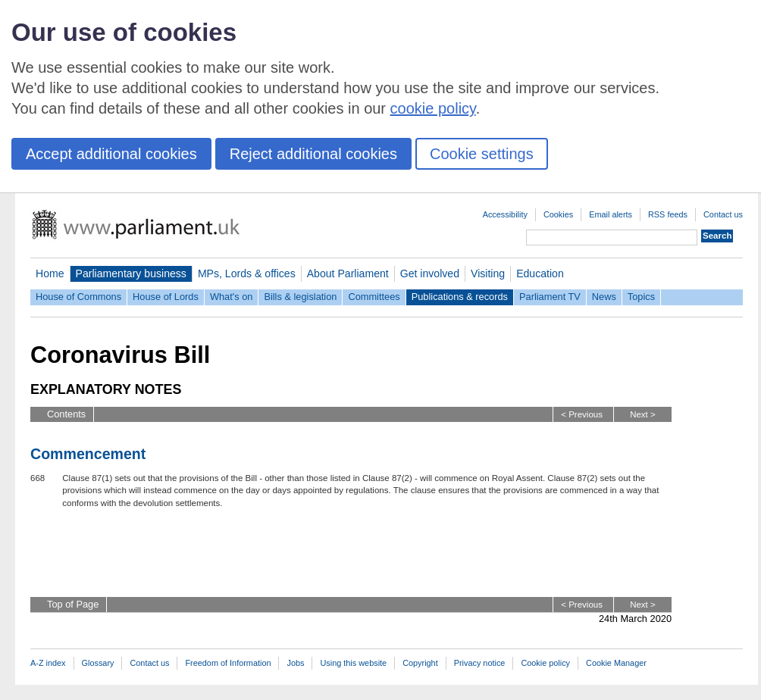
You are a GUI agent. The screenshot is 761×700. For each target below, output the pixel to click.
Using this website (353, 663)
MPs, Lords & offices (247, 273)
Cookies (558, 214)
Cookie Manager (616, 663)
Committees (374, 297)
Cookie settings (482, 154)
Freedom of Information (228, 663)
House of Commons (78, 297)
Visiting (488, 273)
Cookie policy (545, 663)
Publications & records (460, 297)
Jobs (295, 663)
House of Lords (166, 297)
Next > (643, 414)
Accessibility (505, 214)
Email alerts (611, 214)
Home (50, 273)
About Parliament (348, 273)
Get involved (430, 273)
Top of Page (73, 604)
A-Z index (48, 663)
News (604, 297)
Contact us (723, 214)
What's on (232, 297)
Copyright (420, 663)
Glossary (98, 663)
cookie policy (433, 108)
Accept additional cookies (111, 154)
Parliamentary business (131, 273)
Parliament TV (550, 297)
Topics (641, 297)
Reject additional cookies (313, 154)
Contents (66, 414)
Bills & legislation (300, 297)
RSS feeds (668, 214)
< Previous (582, 414)
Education (540, 273)
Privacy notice (480, 663)
